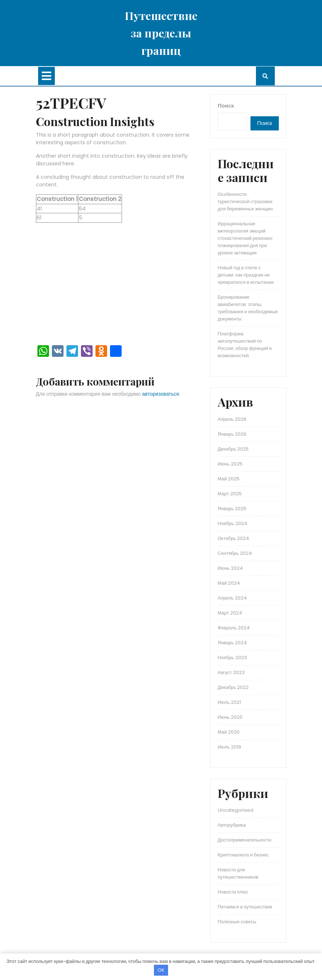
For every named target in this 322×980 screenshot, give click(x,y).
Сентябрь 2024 (235, 553)
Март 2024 (230, 613)
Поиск (226, 106)
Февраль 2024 (234, 628)
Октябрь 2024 (233, 538)
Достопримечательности (245, 840)
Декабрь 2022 (233, 687)
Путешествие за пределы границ (161, 33)
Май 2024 (229, 583)
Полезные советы (237, 922)
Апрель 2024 (232, 598)
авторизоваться (161, 394)
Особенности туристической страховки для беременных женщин (245, 201)
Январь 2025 (232, 509)
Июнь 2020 (230, 717)
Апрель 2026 (232, 419)
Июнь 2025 (230, 464)
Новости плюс (233, 892)
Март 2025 (230, 494)
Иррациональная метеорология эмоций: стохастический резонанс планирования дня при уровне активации (245, 238)
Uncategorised (236, 810)
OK (161, 970)
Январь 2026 (232, 434)
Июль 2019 (229, 747)
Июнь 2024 (230, 568)
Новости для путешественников (238, 873)
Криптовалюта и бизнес (243, 855)
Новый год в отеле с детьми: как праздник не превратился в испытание (246, 275)
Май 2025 (229, 479)
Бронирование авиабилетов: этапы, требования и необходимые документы (248, 308)
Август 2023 (231, 672)
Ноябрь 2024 (233, 523)
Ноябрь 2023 (232, 658)
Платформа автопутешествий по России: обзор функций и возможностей (245, 345)
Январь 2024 (233, 643)
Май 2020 (229, 732)
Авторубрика (232, 825)
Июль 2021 (229, 702)
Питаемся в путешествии (245, 907)
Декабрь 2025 (233, 449)
